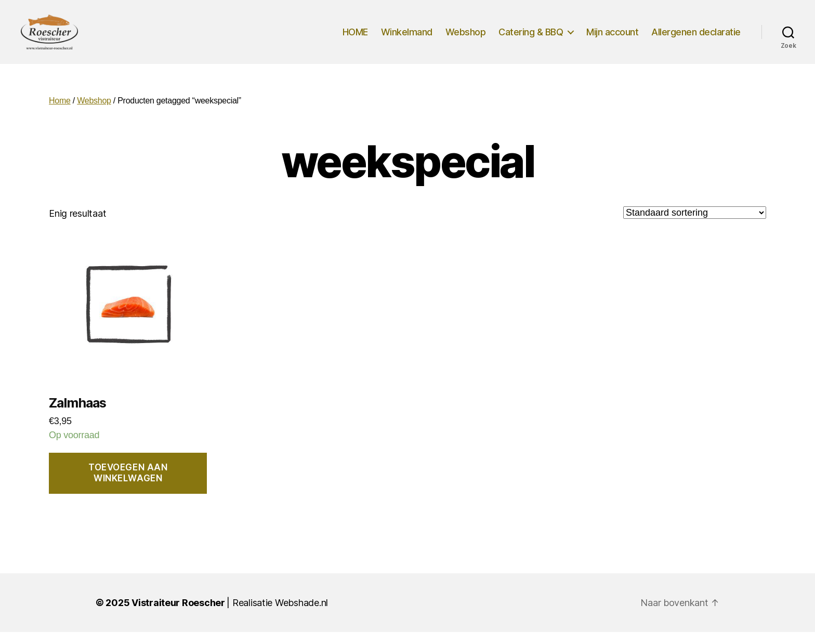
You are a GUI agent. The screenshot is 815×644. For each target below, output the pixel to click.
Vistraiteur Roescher (178, 615)
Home (60, 113)
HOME (355, 38)
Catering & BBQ (531, 38)
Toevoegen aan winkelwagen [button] (128, 485)
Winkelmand (407, 38)
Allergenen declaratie (696, 38)
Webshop (466, 38)
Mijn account (612, 38)
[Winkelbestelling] (695, 225)
